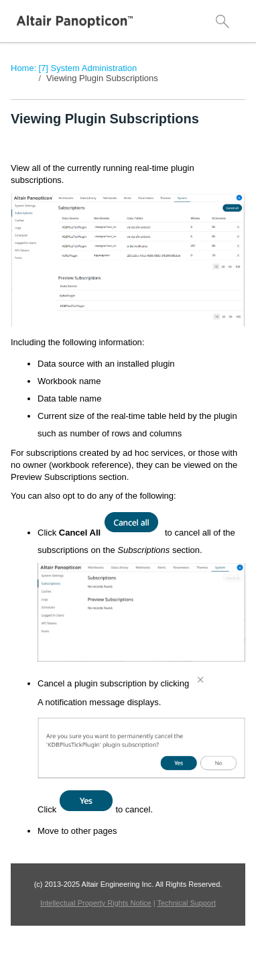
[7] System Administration (87, 68)
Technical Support (187, 903)
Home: (23, 68)
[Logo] (75, 21)
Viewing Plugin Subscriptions (102, 78)
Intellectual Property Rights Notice (96, 903)
